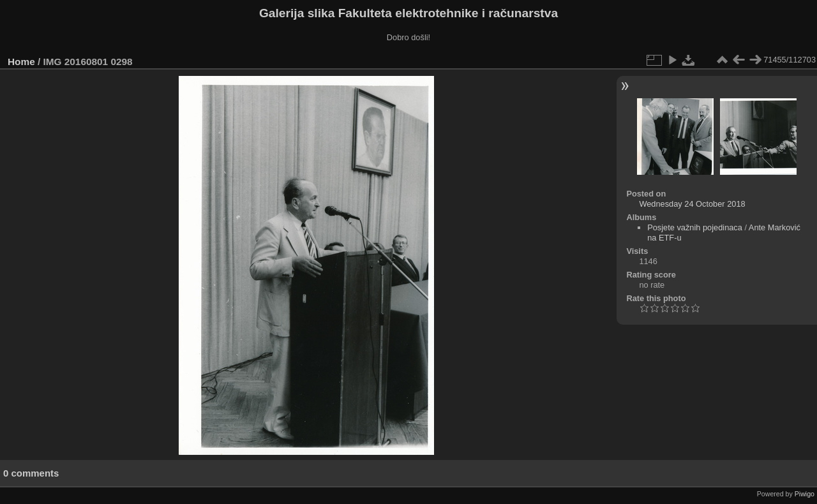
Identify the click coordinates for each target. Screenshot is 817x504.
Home (21, 62)
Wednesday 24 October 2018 (692, 204)
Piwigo (805, 494)
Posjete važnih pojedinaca (695, 227)
